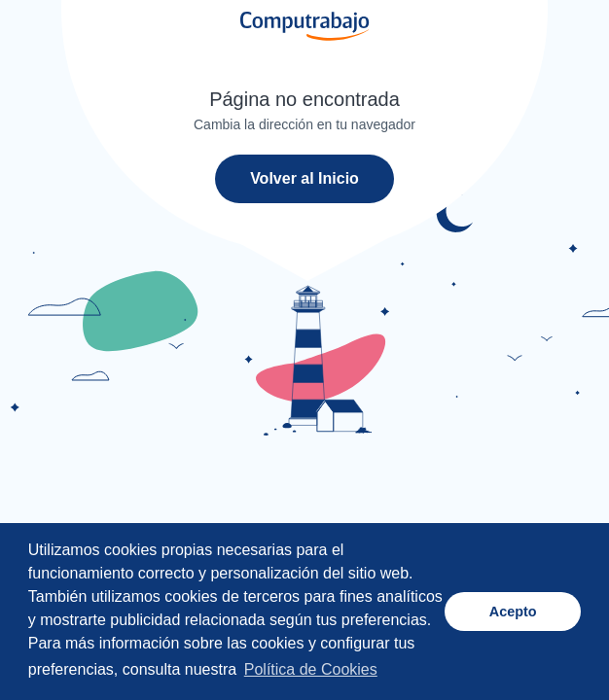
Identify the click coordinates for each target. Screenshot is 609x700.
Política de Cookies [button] (311, 669)
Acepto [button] (513, 612)
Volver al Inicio (304, 178)
